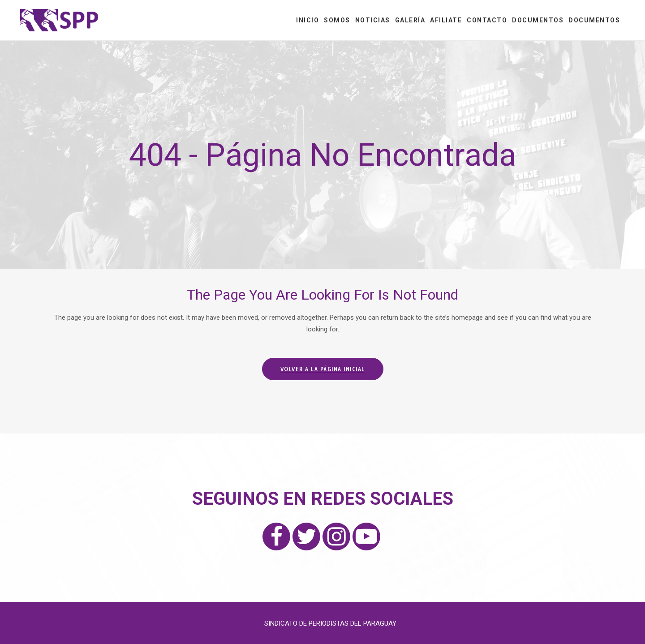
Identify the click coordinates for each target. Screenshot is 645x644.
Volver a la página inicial (323, 369)
